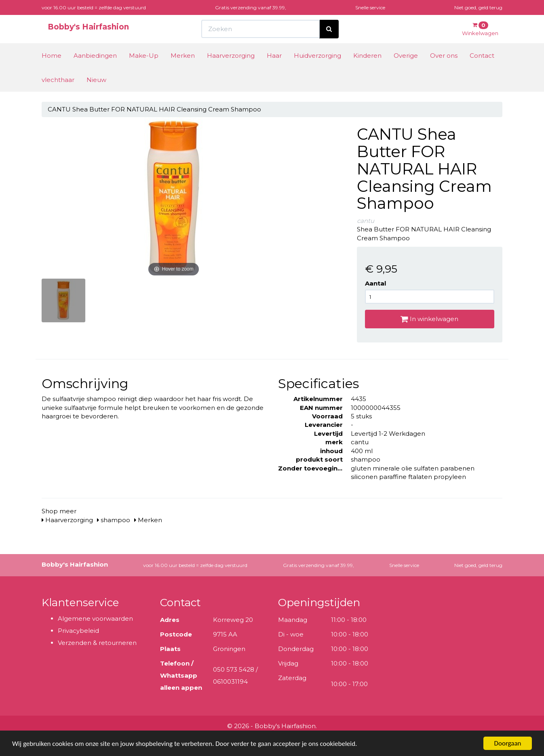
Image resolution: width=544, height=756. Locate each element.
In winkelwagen (429, 319)
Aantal (375, 283)
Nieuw (96, 80)
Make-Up (144, 56)
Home (52, 56)
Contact (482, 56)
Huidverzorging (317, 56)
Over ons (444, 56)
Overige (406, 56)
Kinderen (367, 56)
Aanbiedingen (95, 56)
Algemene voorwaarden (95, 618)
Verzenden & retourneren (97, 643)
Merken (183, 56)
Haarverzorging (231, 56)
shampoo (114, 520)
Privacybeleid (78, 631)
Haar (274, 56)
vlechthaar (58, 80)
